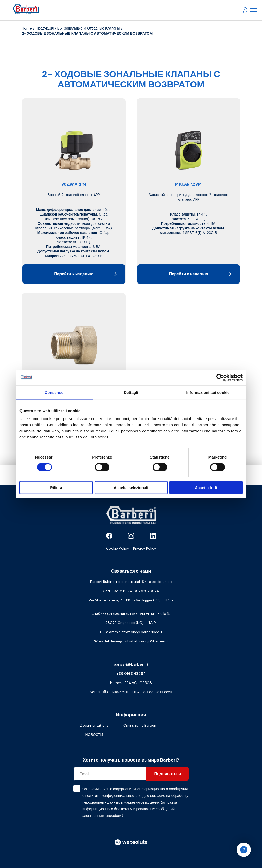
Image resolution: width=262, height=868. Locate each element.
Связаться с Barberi (140, 725)
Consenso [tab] (54, 392)
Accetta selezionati (131, 488)
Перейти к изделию (85, 274)
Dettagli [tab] (131, 392)
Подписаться (168, 774)
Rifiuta (56, 488)
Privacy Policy (145, 548)
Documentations (94, 725)
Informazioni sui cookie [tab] (208, 392)
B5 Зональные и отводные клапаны (89, 28)
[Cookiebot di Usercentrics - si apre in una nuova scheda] (220, 377)
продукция (45, 28)
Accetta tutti (206, 488)
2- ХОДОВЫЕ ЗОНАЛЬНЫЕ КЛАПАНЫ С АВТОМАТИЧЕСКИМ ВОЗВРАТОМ (87, 33)
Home (27, 28)
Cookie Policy (118, 548)
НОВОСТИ (94, 735)
